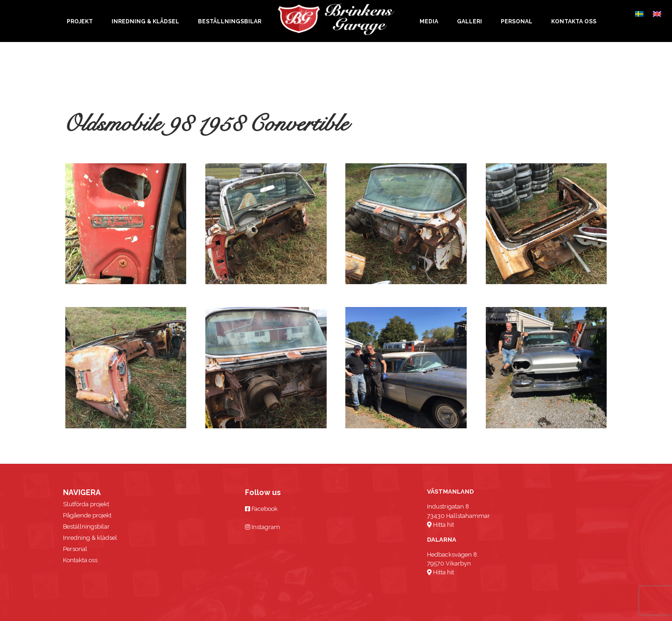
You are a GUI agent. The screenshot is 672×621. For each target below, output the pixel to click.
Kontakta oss (574, 21)
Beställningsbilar (230, 21)
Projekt (80, 21)
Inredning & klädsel (145, 21)
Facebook (261, 509)
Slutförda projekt (86, 504)
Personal (517, 21)
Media (429, 21)
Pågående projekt (87, 515)
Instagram (262, 527)
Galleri (469, 21)
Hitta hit (441, 525)
